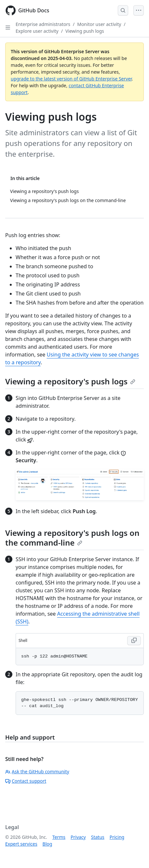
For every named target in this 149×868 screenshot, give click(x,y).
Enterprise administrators (43, 24)
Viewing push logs (85, 31)
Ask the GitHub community (37, 772)
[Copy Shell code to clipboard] (134, 641)
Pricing (117, 837)
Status (98, 837)
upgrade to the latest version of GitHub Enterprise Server (71, 79)
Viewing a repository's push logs (70, 381)
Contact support (26, 781)
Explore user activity (37, 31)
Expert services (21, 844)
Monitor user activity (99, 24)
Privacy (78, 837)
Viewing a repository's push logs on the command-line (72, 538)
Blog (47, 844)
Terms (59, 837)
